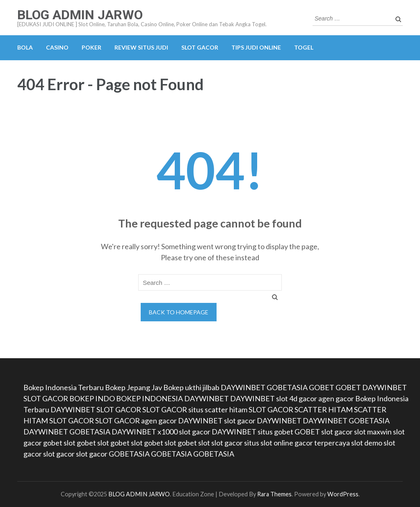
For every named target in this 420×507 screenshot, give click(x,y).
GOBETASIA (287, 387)
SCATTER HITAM (324, 409)
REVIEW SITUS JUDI (141, 47)
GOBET (322, 387)
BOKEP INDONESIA (150, 398)
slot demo (367, 443)
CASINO (57, 47)
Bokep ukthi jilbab (191, 387)
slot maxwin (373, 432)
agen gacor (336, 398)
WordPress (343, 494)
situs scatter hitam (218, 409)
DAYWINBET (243, 387)
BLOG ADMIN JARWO (80, 15)
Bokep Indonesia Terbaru (64, 387)
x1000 (168, 432)
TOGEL (304, 47)
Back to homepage (179, 312)
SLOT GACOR (200, 47)
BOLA (25, 47)
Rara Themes (274, 494)
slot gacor (240, 421)
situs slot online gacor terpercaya (297, 443)
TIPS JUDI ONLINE (256, 47)
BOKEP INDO (92, 398)
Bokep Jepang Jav (134, 387)
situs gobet (275, 432)
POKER (91, 47)
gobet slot (59, 443)
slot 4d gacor (297, 398)
